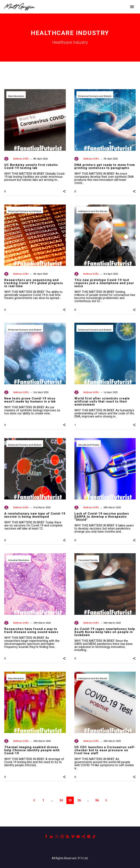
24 (61, 800)
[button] (64, 191)
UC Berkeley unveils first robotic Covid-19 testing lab (31, 166)
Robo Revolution (16, 96)
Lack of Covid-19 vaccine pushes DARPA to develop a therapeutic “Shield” (102, 517)
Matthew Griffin (21, 159)
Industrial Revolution (19, 560)
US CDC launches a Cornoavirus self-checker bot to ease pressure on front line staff (105, 750)
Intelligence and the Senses (93, 211)
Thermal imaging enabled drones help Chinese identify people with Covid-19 (32, 750)
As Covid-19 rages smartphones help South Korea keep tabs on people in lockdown (105, 632)
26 (79, 800)
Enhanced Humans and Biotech (95, 96)
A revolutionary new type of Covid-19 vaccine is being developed (35, 515)
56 (97, 800)
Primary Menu (132, 7)
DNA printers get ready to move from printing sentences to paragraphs (105, 166)
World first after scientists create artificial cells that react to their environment (102, 401)
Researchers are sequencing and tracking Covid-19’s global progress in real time (34, 283)
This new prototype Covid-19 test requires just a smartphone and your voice (104, 283)
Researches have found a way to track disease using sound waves (31, 630)
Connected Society (88, 560)
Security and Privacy (89, 445)
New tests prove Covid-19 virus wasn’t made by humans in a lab (30, 400)
